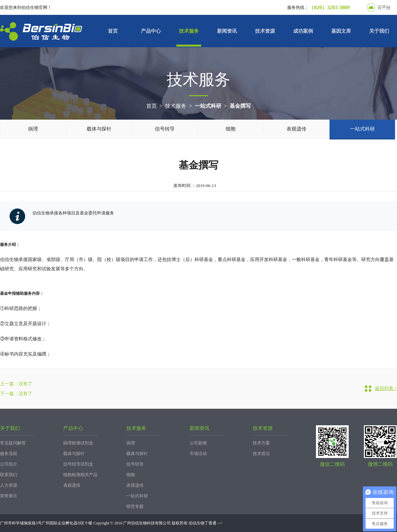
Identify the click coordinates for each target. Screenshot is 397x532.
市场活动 (198, 454)
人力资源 (9, 485)
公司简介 (9, 464)
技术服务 (189, 31)
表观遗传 (296, 129)
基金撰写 (240, 106)
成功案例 (303, 31)
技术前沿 (261, 454)
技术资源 (265, 31)
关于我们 (379, 31)
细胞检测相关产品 (80, 475)
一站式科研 (208, 106)
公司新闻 (198, 443)
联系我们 (9, 475)
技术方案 (261, 443)
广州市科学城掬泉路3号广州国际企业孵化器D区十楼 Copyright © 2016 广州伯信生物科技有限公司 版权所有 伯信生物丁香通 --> (111, 523)
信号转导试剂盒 (78, 464)
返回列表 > (386, 388)
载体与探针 (99, 129)
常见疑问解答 (13, 443)
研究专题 (135, 506)
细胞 (231, 129)
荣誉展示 (9, 496)
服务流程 (9, 454)
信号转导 (165, 129)
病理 (33, 129)
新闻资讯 (227, 31)
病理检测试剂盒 (78, 443)
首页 (113, 31)
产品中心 (151, 31)
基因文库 (341, 31)
